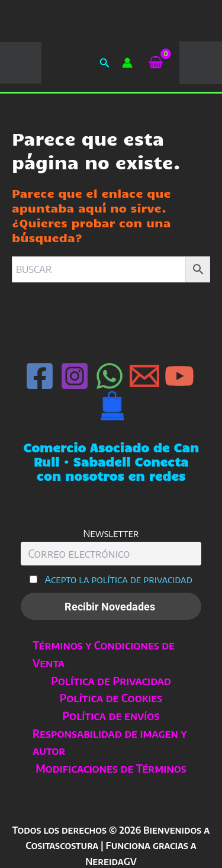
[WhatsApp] (110, 376)
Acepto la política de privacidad (118, 579)
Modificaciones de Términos (111, 768)
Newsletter (111, 533)
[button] (105, 63)
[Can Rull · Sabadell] (112, 406)
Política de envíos (111, 716)
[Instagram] (75, 376)
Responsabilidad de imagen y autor (110, 742)
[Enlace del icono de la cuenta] (127, 63)
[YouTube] (179, 376)
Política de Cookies (111, 698)
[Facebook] (40, 376)
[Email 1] (144, 376)
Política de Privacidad (111, 681)
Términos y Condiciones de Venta (104, 654)
